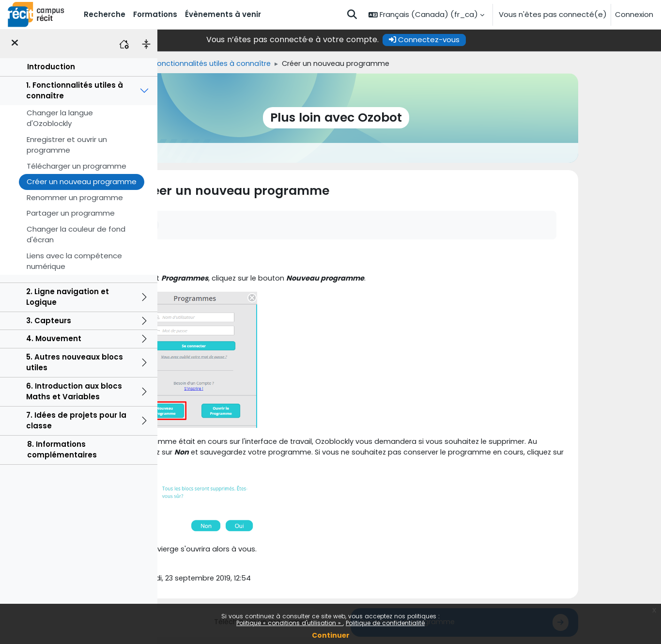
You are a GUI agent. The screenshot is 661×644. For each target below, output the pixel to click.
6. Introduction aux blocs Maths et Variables (74, 392)
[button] (352, 15)
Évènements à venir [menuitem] (223, 14)
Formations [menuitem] (155, 14)
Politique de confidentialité (385, 623)
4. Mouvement (54, 338)
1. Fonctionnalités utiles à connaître (75, 91)
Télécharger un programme (77, 166)
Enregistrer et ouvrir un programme (67, 145)
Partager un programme (71, 213)
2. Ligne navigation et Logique (68, 297)
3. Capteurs (49, 321)
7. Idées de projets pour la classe (76, 421)
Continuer (331, 635)
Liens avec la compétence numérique (74, 261)
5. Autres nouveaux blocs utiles (75, 362)
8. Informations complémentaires (62, 450)
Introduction (51, 67)
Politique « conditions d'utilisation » (290, 623)
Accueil (180, 64)
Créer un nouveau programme (82, 181)
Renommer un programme (75, 197)
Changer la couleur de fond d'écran (76, 235)
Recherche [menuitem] (105, 14)
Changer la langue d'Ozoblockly (60, 118)
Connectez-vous (497, 39)
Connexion (634, 14)
